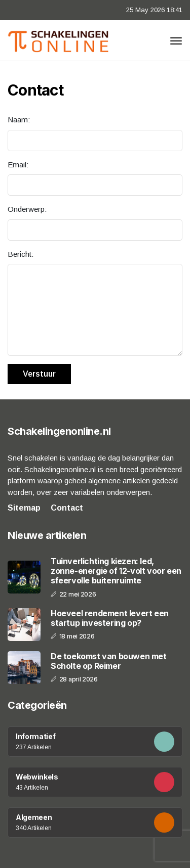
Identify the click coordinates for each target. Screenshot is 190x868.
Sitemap (24, 508)
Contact (67, 508)
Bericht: (21, 254)
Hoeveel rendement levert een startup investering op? (110, 618)
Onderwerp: (27, 209)
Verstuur (39, 374)
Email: (18, 165)
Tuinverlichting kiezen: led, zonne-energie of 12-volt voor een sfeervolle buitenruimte (116, 571)
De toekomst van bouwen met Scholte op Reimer (109, 661)
